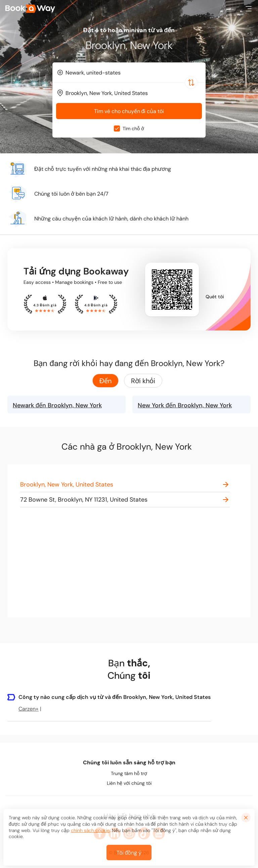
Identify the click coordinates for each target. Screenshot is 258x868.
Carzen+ (29, 709)
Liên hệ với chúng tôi (129, 783)
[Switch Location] (191, 83)
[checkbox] (117, 129)
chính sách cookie (90, 835)
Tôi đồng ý (129, 858)
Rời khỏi (143, 381)
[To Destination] (132, 93)
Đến (105, 381)
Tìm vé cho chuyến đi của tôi (129, 111)
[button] (249, 9)
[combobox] (129, 72)
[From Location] (132, 73)
